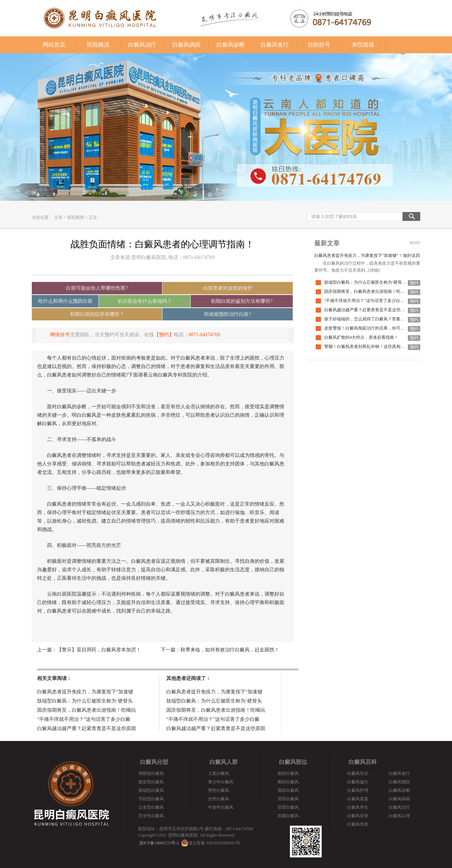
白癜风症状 (358, 816)
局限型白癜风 (151, 773)
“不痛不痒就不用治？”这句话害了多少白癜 (84, 719)
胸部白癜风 (288, 782)
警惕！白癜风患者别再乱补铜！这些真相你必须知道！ (375, 346)
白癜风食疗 (275, 45)
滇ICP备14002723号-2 (159, 843)
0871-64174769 (204, 335)
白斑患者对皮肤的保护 (228, 288)
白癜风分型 (154, 762)
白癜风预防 (399, 782)
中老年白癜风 (221, 807)
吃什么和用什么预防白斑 (65, 301)
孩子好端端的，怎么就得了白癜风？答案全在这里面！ (375, 319)
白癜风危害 (358, 824)
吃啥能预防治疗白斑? (227, 314)
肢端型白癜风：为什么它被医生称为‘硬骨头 (85, 701)
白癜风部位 (293, 762)
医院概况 (98, 45)
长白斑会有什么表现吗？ (145, 301)
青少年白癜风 (221, 782)
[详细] (374, 270)
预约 (414, 283)
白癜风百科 (363, 762)
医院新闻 (76, 217)
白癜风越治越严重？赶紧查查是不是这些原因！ (369, 310)
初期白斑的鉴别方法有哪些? (242, 301)
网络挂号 (60, 335)
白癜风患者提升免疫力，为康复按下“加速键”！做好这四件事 (371, 255)
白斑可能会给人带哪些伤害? (97, 288)
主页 (58, 217)
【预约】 (164, 335)
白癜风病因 (186, 45)
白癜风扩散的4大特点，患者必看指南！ (361, 337)
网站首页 (54, 45)
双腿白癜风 (288, 816)
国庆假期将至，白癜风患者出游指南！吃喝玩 (87, 710)
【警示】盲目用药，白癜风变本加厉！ (99, 650)
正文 (93, 217)
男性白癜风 (219, 790)
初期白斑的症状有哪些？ (97, 314)
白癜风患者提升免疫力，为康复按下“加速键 (85, 692)
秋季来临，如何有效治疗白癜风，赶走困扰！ (230, 650)
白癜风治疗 (142, 45)
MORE (415, 243)
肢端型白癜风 (151, 790)
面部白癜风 (288, 773)
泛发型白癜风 (151, 807)
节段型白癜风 (151, 799)
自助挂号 (319, 45)
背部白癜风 (288, 799)
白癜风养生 (358, 807)
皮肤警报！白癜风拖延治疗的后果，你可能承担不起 (373, 328)
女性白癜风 (219, 799)
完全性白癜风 (151, 816)
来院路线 (363, 45)
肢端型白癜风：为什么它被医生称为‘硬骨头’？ (368, 282)
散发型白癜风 (151, 782)
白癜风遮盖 (358, 799)
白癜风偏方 (358, 782)
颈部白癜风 (288, 790)
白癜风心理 (399, 816)
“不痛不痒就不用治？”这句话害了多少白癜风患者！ (373, 301)
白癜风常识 (358, 773)
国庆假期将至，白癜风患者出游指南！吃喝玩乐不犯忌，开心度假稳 (388, 291)
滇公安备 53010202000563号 (214, 843)
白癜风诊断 (231, 45)
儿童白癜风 (219, 773)
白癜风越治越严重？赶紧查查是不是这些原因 (87, 728)
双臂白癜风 (288, 807)
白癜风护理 (358, 790)
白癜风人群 (224, 762)
